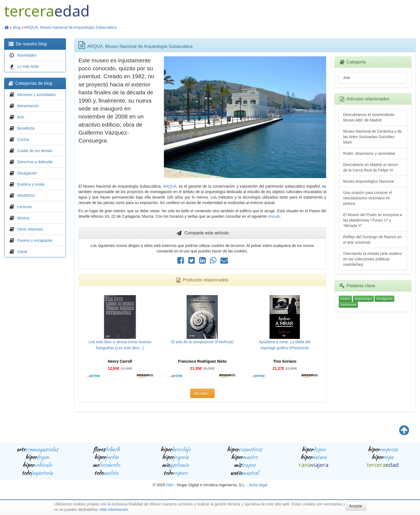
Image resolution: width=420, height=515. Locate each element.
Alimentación (28, 106)
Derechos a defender (35, 162)
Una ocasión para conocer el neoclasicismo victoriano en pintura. (367, 198)
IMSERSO (26, 196)
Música (23, 218)
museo (345, 299)
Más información (114, 510)
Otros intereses (30, 229)
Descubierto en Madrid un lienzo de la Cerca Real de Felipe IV (371, 167)
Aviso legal (258, 485)
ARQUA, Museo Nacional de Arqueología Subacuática (70, 27)
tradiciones (348, 305)
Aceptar (356, 506)
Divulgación (27, 173)
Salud (22, 252)
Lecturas (25, 207)
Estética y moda (31, 184)
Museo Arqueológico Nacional (368, 181)
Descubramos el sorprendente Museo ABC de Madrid (369, 117)
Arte (21, 117)
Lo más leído (28, 66)
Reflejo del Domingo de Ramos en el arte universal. (372, 240)
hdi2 (170, 485)
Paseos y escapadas (35, 240)
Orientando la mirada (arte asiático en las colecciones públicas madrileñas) (373, 259)
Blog (17, 27)
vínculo (274, 216)
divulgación (384, 299)
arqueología (363, 299)
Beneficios (26, 128)
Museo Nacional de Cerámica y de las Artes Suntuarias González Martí (372, 137)
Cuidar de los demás (35, 151)
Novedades (27, 55)
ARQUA (170, 186)
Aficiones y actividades (36, 95)
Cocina (23, 139)
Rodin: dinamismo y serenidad (369, 153)
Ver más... (202, 393)
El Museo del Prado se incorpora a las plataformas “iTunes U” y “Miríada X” (373, 220)
